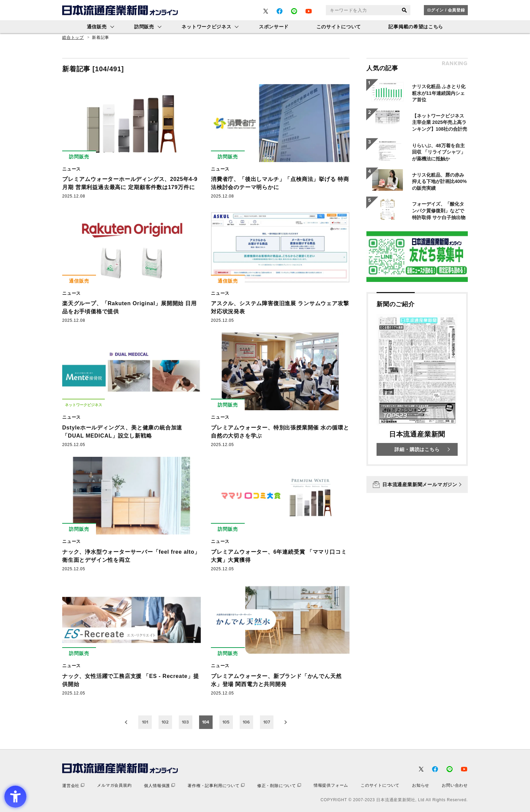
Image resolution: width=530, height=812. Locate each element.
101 (145, 722)
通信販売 (97, 27)
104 (206, 722)
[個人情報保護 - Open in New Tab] (160, 785)
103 (185, 722)
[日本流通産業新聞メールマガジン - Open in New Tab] (417, 484)
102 (165, 722)
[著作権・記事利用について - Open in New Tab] (216, 785)
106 (246, 722)
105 (226, 722)
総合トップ (73, 37)
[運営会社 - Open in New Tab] (73, 785)
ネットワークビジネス (206, 27)
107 (267, 722)
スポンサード (274, 27)
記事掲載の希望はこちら (416, 27)
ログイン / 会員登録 (446, 10)
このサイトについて (339, 27)
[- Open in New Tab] (266, 11)
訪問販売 (144, 27)
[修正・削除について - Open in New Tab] (279, 785)
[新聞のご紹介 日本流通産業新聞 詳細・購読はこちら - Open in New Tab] (417, 379)
